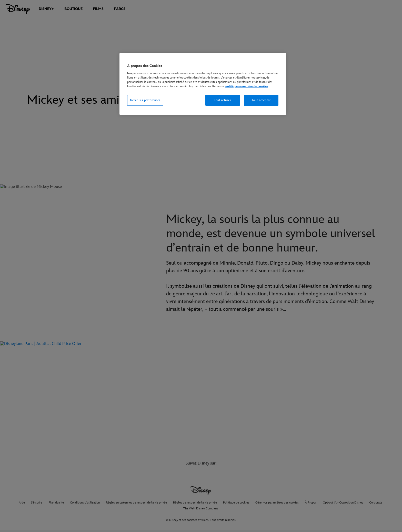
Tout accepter (261, 100)
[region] (203, 84)
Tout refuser (223, 100)
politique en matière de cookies (247, 86)
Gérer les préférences (145, 100)
